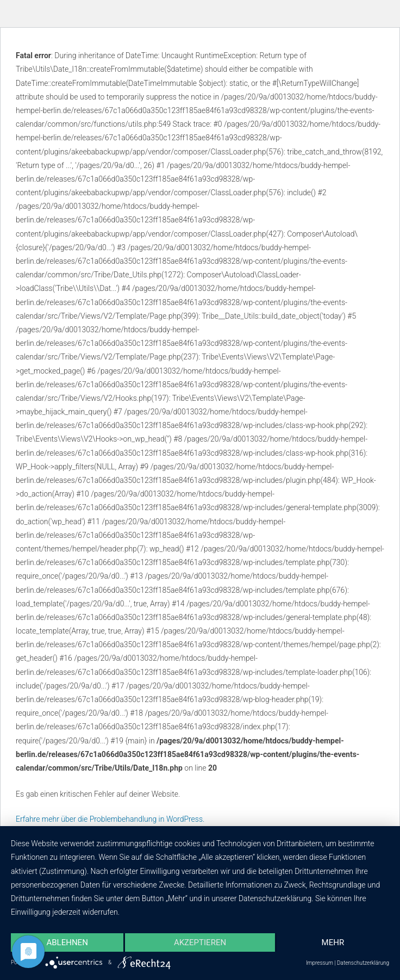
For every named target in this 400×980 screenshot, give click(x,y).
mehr (333, 942)
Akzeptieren (200, 942)
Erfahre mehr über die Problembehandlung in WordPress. (110, 819)
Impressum (320, 963)
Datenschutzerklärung (363, 963)
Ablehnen (67, 942)
